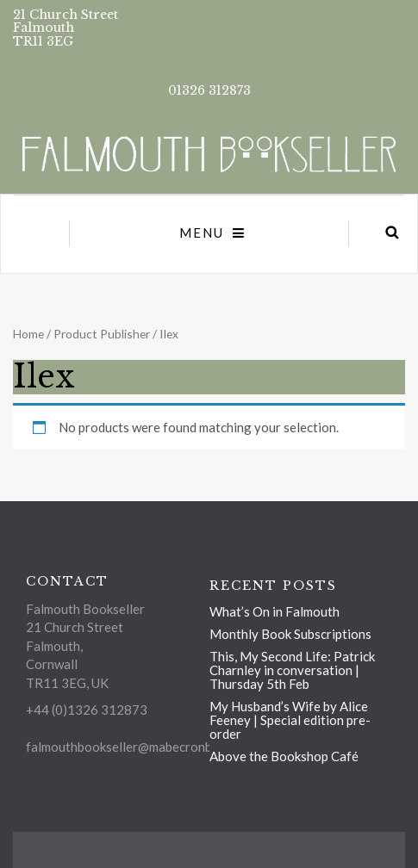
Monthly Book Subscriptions (290, 634)
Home (28, 334)
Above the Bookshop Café (284, 756)
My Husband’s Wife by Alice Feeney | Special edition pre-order (290, 720)
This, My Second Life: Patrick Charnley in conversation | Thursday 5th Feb (292, 670)
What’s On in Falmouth (275, 611)
